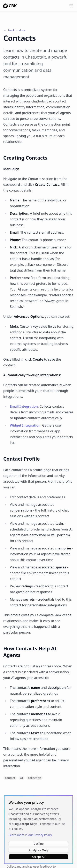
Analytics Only (38, 850)
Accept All (38, 857)
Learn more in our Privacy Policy (30, 835)
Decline (39, 844)
